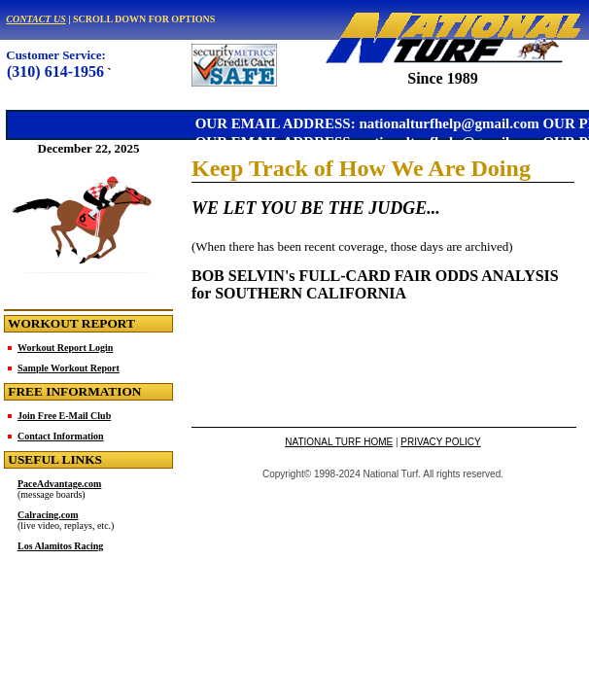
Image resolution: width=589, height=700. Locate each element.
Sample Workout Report (69, 368)
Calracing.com (48, 515)
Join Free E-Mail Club (64, 416)
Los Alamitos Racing (60, 546)
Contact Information (61, 436)
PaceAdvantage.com (59, 484)
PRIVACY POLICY (440, 442)
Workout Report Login (65, 348)
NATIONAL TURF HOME (339, 442)
